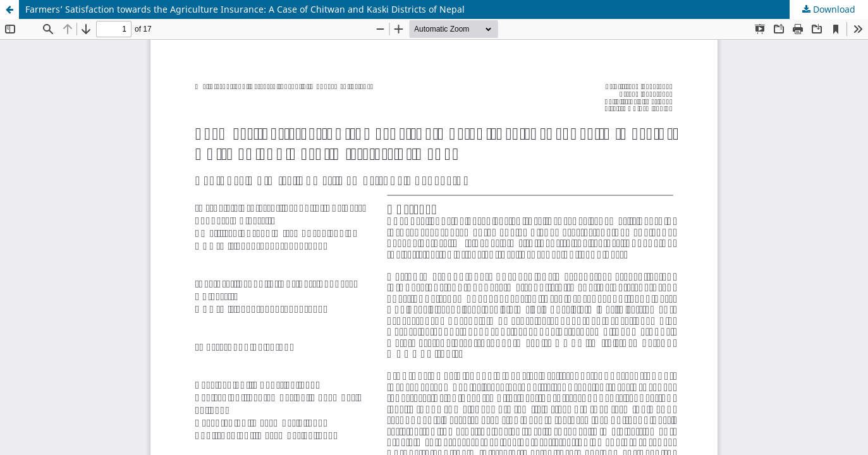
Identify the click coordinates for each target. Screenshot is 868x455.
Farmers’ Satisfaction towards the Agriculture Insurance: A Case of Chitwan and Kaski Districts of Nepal (245, 9)
